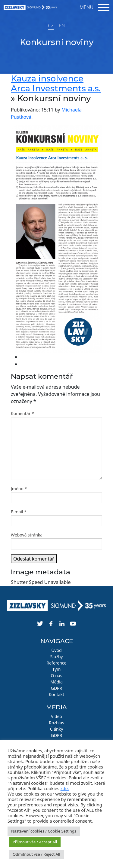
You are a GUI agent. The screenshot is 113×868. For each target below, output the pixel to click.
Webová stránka (27, 535)
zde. (65, 788)
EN (62, 26)
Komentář (22, 413)
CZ (51, 26)
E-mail (19, 512)
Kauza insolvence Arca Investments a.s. (56, 83)
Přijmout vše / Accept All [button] (35, 842)
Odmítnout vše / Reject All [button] (36, 854)
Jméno (19, 489)
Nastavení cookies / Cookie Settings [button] (44, 831)
